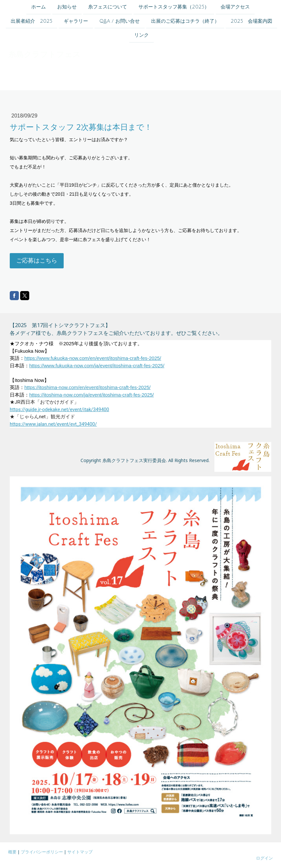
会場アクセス (235, 7)
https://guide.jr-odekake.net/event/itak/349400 (59, 410)
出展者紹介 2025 (32, 22)
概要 (12, 852)
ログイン (264, 858)
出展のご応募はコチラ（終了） (185, 22)
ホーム (38, 7)
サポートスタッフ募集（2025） (174, 7)
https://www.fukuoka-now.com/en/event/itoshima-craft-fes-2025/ (93, 358)
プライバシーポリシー (42, 852)
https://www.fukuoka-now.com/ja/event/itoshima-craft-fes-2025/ (97, 366)
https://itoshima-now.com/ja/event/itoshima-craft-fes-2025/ (92, 395)
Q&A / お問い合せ (120, 22)
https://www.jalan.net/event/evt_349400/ (53, 424)
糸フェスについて (108, 7)
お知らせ (67, 7)
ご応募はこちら (37, 261)
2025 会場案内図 (251, 22)
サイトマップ (80, 852)
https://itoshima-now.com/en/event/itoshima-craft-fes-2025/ (88, 387)
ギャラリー (76, 22)
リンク (141, 36)
